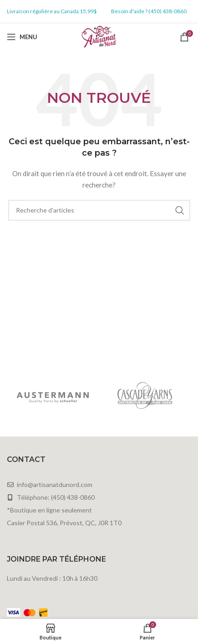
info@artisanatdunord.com (55, 484)
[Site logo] (99, 36)
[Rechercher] (99, 210)
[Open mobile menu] (22, 37)
